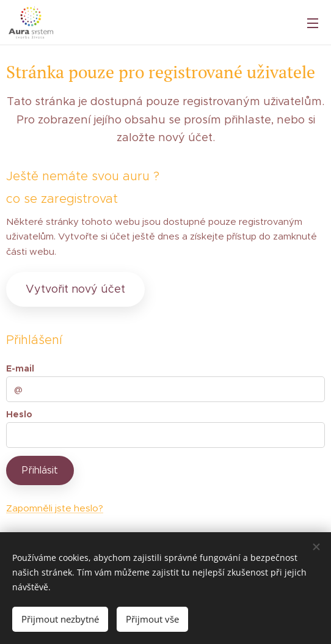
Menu (313, 23)
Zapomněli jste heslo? (55, 508)
